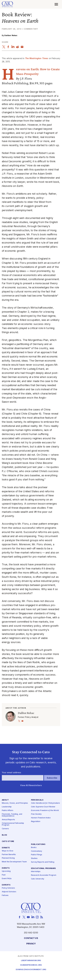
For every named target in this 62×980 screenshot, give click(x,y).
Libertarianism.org (31, 961)
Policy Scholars (8, 888)
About (5, 800)
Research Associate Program (44, 875)
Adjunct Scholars (9, 892)
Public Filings (37, 855)
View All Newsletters (31, 785)
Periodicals (37, 800)
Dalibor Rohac (11, 35)
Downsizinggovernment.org (31, 970)
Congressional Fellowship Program (13, 824)
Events (6, 868)
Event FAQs (7, 879)
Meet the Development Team (14, 862)
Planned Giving (8, 858)
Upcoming (6, 871)
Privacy (31, 944)
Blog (5, 835)
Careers (5, 829)
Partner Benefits (9, 854)
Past (4, 875)
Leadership (7, 807)
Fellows (5, 895)
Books (34, 848)
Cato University (38, 879)
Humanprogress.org (31, 965)
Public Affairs (8, 810)
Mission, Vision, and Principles (15, 803)
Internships (36, 872)
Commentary (36, 851)
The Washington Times (37, 58)
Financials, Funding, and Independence (12, 815)
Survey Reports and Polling (43, 862)
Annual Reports (8, 820)
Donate (6, 848)
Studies (34, 858)
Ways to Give (8, 851)
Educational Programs (43, 868)
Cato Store (8, 841)
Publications (38, 844)
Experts (6, 885)
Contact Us (31, 938)
